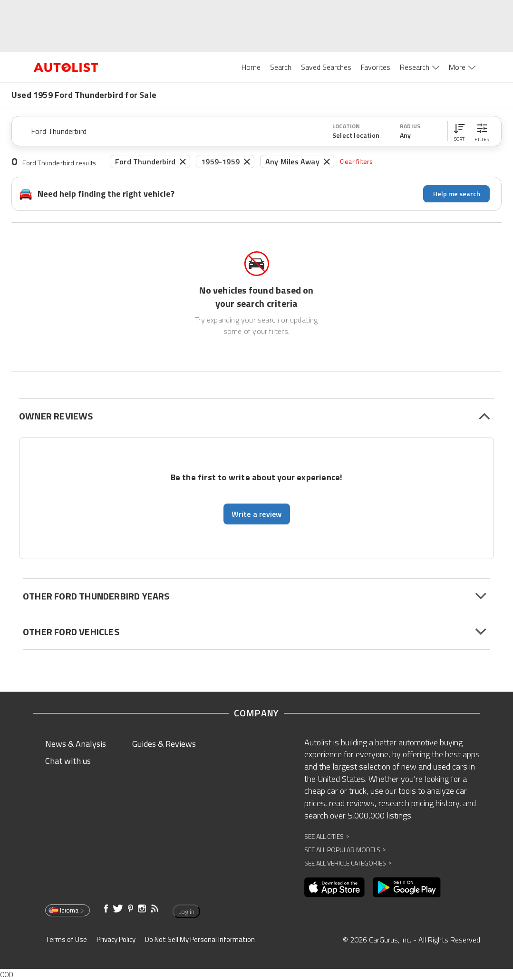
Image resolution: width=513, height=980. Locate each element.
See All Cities (327, 836)
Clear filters (357, 161)
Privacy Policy (116, 939)
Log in (186, 912)
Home (251, 67)
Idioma (67, 910)
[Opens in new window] (334, 887)
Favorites (376, 67)
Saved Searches (326, 67)
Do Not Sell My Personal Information (200, 939)
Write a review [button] (257, 514)
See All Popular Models (345, 850)
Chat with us (68, 761)
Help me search (457, 194)
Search (281, 67)
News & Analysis (76, 744)
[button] (459, 131)
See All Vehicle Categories (348, 863)
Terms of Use (66, 939)
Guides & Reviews (164, 744)
